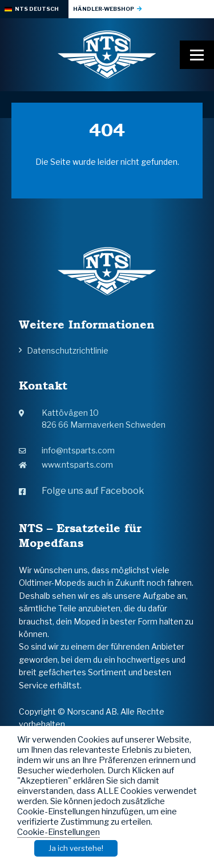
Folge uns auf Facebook (82, 491)
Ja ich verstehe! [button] (76, 848)
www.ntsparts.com (66, 465)
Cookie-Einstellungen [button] (58, 832)
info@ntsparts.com (67, 450)
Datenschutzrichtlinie (68, 350)
